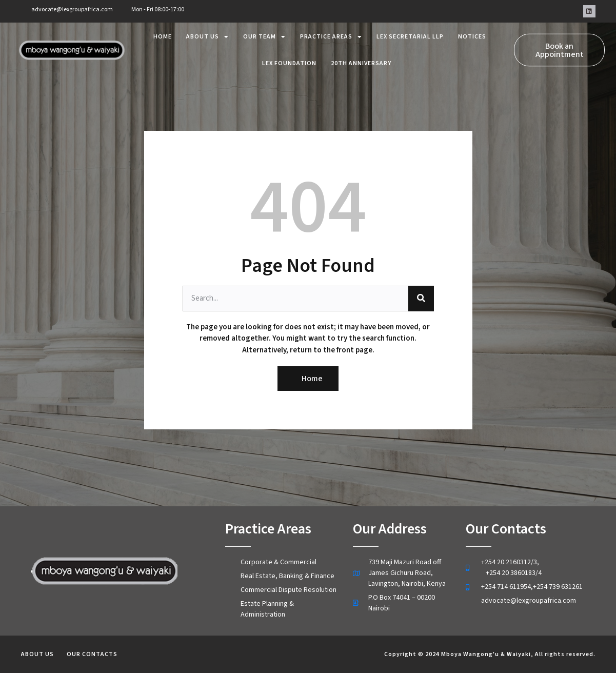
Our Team (264, 32)
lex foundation (289, 58)
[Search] (421, 299)
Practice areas (331, 32)
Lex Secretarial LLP (410, 32)
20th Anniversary (361, 58)
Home (163, 32)
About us (207, 32)
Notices (472, 32)
